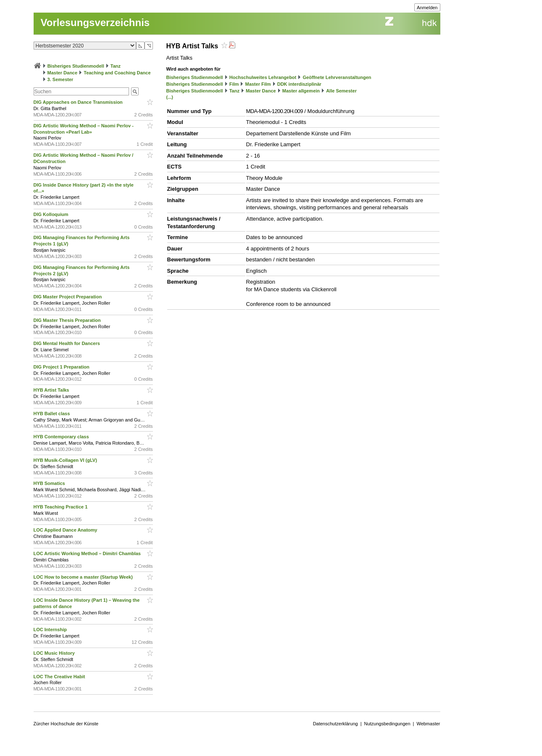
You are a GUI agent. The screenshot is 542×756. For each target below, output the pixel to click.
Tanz (116, 66)
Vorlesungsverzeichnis (95, 22)
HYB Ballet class (53, 414)
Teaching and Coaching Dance (117, 73)
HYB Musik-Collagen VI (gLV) (66, 460)
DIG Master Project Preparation (68, 297)
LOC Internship (51, 630)
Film (234, 84)
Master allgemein (301, 91)
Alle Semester (341, 91)
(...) (170, 97)
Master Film (258, 84)
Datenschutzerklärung (335, 724)
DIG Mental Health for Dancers (67, 343)
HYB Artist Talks (52, 390)
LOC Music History (55, 653)
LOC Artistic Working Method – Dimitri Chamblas (88, 553)
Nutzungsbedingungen (387, 724)
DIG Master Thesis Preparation (68, 320)
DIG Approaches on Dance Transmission (79, 102)
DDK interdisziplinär (299, 84)
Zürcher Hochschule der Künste (66, 724)
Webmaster (428, 724)
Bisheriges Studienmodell (76, 66)
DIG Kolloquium (52, 214)
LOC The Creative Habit (60, 677)
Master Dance (63, 73)
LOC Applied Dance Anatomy (66, 530)
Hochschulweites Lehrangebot (263, 77)
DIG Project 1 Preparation (62, 367)
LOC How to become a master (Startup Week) (84, 577)
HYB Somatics (50, 483)
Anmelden (427, 8)
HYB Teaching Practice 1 (61, 507)
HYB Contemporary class (62, 437)
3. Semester (61, 79)
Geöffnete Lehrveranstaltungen (337, 77)
